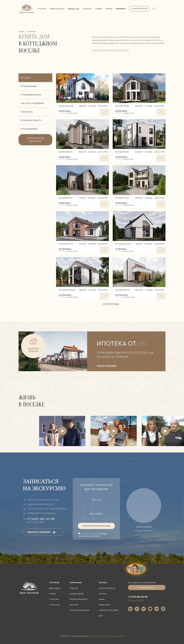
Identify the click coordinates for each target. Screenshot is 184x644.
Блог (101, 616)
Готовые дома (28, 86)
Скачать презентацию (80, 610)
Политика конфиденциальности (108, 636)
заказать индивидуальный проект (111, 50)
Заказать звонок (136, 600)
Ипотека (103, 594)
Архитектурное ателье (109, 610)
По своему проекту (31, 120)
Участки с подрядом (32, 103)
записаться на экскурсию (35, 140)
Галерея (99, 9)
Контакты (74, 605)
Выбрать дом (73, 9)
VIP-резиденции (29, 129)
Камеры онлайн (77, 594)
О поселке (42, 9)
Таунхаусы (87, 9)
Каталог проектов (107, 588)
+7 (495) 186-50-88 (139, 9)
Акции (102, 599)
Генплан (109, 9)
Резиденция (121, 9)
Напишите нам (147, 587)
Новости (74, 588)
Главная (21, 32)
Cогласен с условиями (92, 535)
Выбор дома (55, 588)
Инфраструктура (57, 9)
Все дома (26, 78)
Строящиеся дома (31, 95)
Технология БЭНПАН (79, 599)
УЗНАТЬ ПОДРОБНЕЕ (107, 366)
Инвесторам (104, 605)
